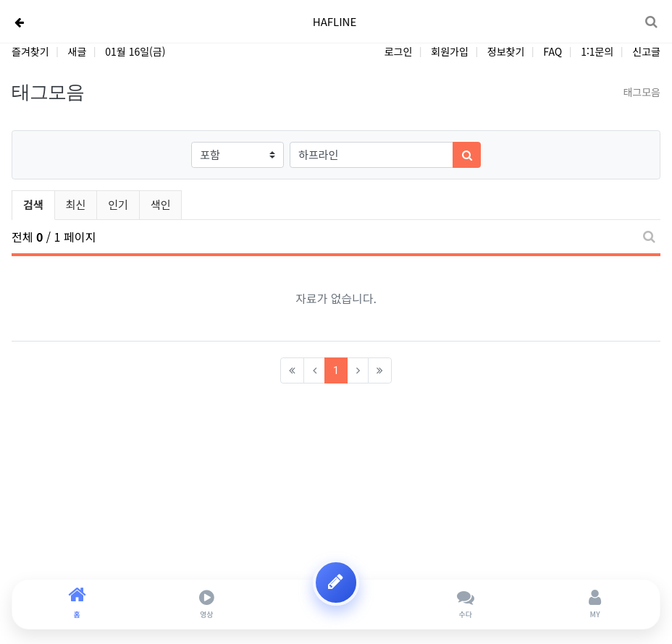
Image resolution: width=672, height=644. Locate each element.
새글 (77, 51)
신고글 (646, 51)
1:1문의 (597, 51)
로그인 (399, 51)
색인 (161, 204)
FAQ (553, 51)
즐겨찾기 (30, 51)
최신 (76, 204)
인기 (118, 204)
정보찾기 (506, 51)
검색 (33, 204)
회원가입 (450, 51)
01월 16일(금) (135, 51)
